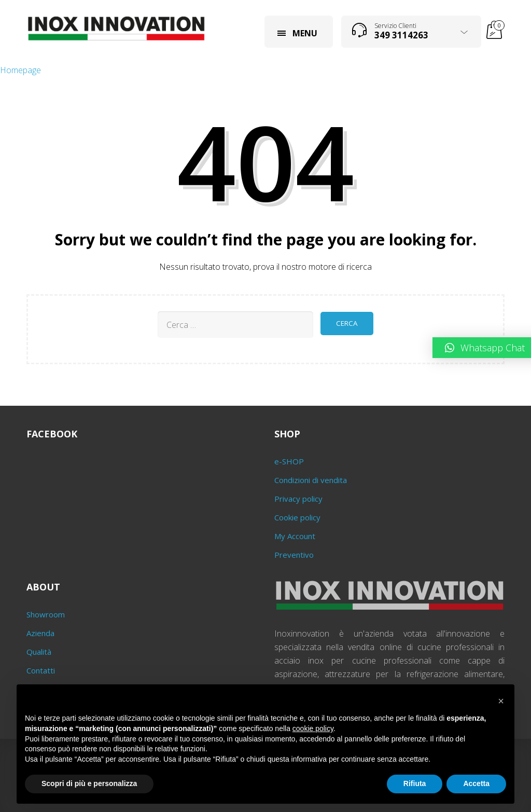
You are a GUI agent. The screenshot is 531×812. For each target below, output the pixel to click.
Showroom (46, 614)
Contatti (41, 670)
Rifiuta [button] (415, 783)
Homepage (20, 70)
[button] (501, 701)
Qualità (39, 652)
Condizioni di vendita (311, 480)
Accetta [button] (476, 783)
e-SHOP (289, 461)
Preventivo (294, 555)
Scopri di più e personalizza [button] (89, 783)
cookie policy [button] (313, 728)
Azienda (40, 633)
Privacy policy (298, 499)
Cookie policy (297, 517)
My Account (295, 536)
